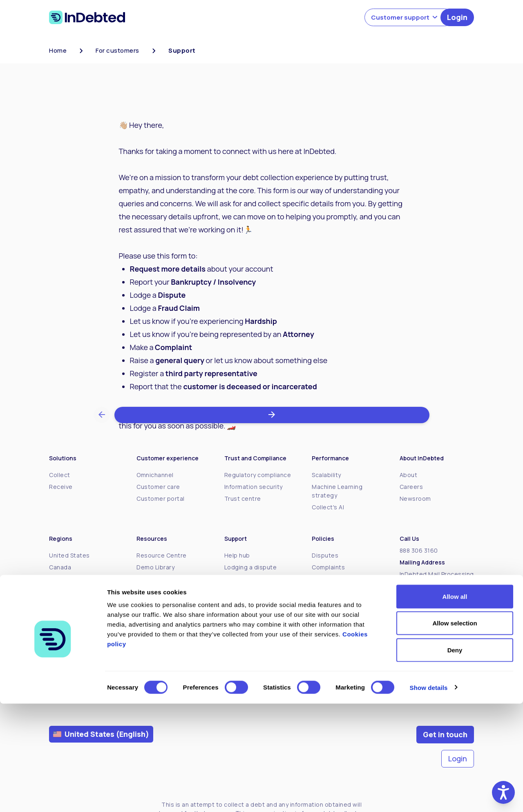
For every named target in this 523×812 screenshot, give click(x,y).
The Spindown (157, 579)
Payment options (249, 611)
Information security (254, 487)
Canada (60, 567)
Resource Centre (162, 555)
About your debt (248, 579)
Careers (411, 487)
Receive (61, 487)
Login (457, 17)
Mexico (59, 579)
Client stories (156, 615)
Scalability (326, 475)
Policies (323, 579)
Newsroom (415, 499)
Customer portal (161, 499)
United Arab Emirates (80, 626)
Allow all (455, 705)
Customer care (158, 487)
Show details (429, 796)
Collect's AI (328, 507)
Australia (62, 591)
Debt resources (247, 635)
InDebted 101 (155, 603)
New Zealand (68, 603)
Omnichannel (155, 475)
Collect (60, 475)
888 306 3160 (419, 550)
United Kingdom (72, 615)
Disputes (325, 555)
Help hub (237, 555)
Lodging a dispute (251, 567)
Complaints (328, 567)
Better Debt (154, 591)
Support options (248, 623)
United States (69, 555)
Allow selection (455, 732)
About (409, 475)
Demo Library (155, 567)
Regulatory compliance (258, 475)
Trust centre (243, 499)
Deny (455, 758)
